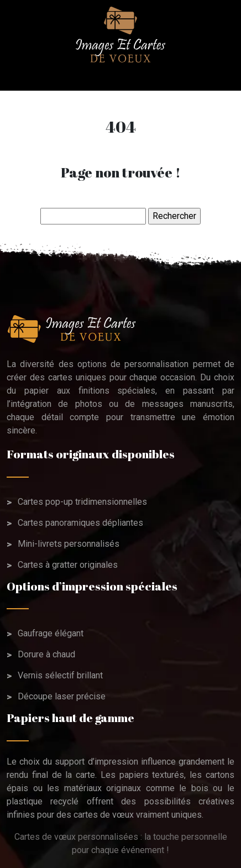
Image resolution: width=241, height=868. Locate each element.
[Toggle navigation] (17, 77)
